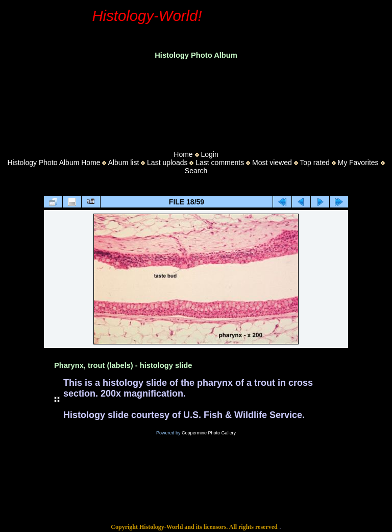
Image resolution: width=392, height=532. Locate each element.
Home (183, 154)
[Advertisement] (196, 102)
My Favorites (358, 163)
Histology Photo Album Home (54, 163)
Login (209, 154)
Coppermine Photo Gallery (209, 433)
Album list (124, 163)
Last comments (220, 163)
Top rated (314, 163)
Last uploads (167, 163)
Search (196, 171)
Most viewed (272, 163)
